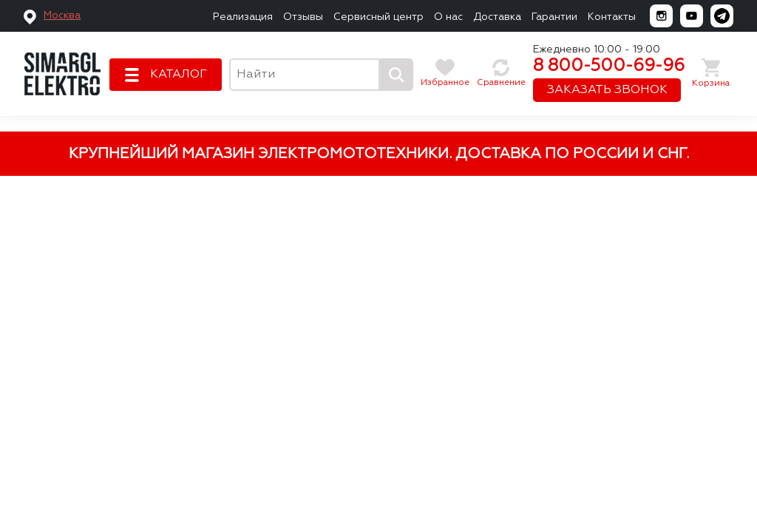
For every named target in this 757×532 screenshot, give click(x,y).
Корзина (711, 83)
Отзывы (303, 17)
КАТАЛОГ (179, 75)
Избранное (445, 83)
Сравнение (501, 83)
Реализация (243, 17)
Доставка (497, 17)
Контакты (612, 17)
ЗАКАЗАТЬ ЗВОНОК (607, 90)
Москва (62, 16)
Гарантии (554, 17)
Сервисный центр (378, 17)
